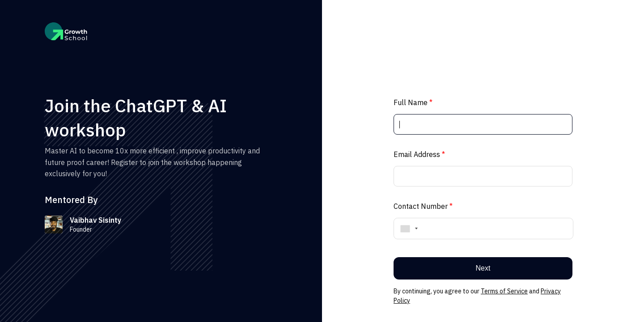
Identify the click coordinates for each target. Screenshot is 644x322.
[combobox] (407, 229)
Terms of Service (504, 291)
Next (483, 268)
